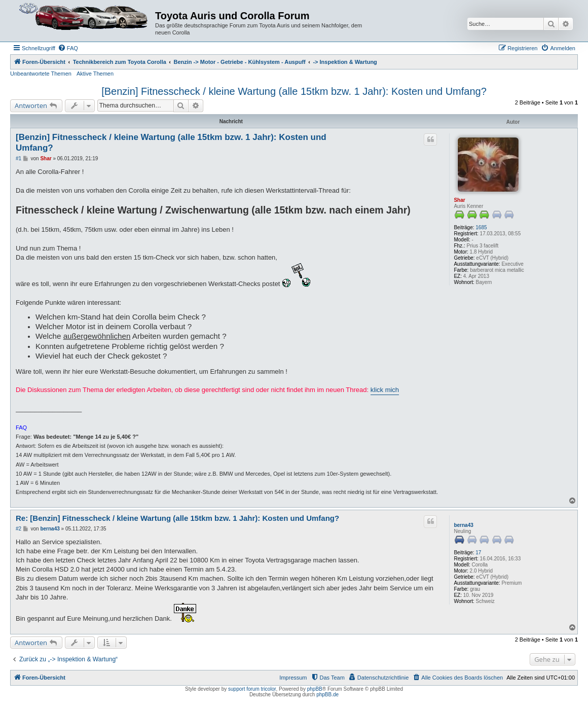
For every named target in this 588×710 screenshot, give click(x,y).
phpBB (315, 689)
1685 (481, 227)
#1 (19, 158)
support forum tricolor (252, 689)
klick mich (385, 390)
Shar (459, 200)
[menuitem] (68, 48)
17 (478, 553)
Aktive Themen (95, 74)
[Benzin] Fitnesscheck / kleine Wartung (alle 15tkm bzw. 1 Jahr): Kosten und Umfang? (294, 91)
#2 (19, 529)
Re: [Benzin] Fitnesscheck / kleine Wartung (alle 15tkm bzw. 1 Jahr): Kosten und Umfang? (177, 518)
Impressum (293, 678)
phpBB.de (327, 695)
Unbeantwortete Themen (41, 74)
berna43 (463, 525)
